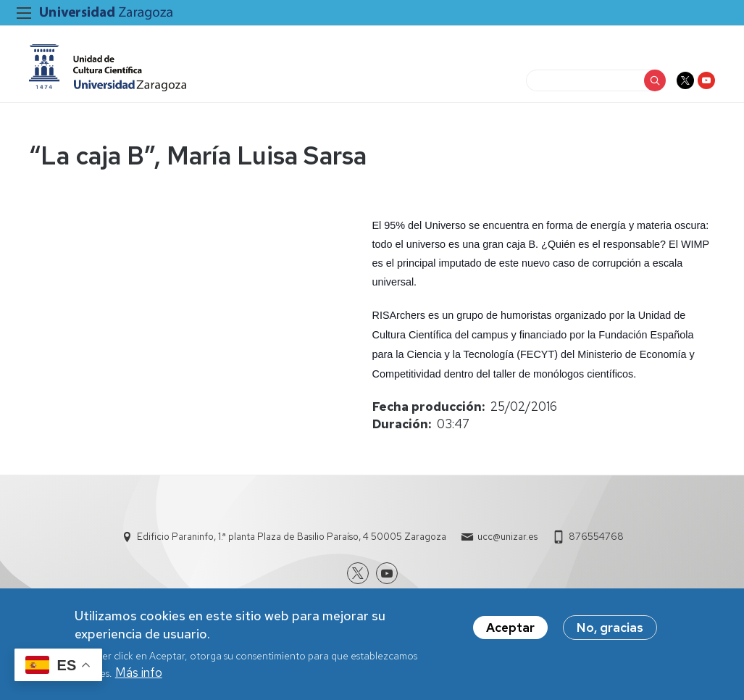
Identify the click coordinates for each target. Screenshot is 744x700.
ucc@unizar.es (507, 537)
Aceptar (510, 628)
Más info (139, 672)
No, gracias (610, 628)
